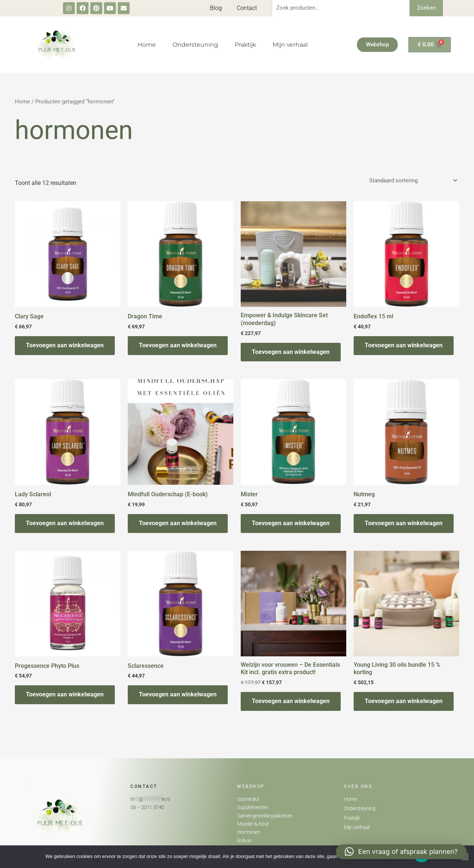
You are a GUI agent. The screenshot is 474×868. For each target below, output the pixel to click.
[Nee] (465, 857)
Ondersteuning (195, 45)
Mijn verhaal (290, 45)
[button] (401, 852)
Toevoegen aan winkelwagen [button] (65, 345)
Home (147, 45)
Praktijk (245, 45)
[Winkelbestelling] (413, 180)
